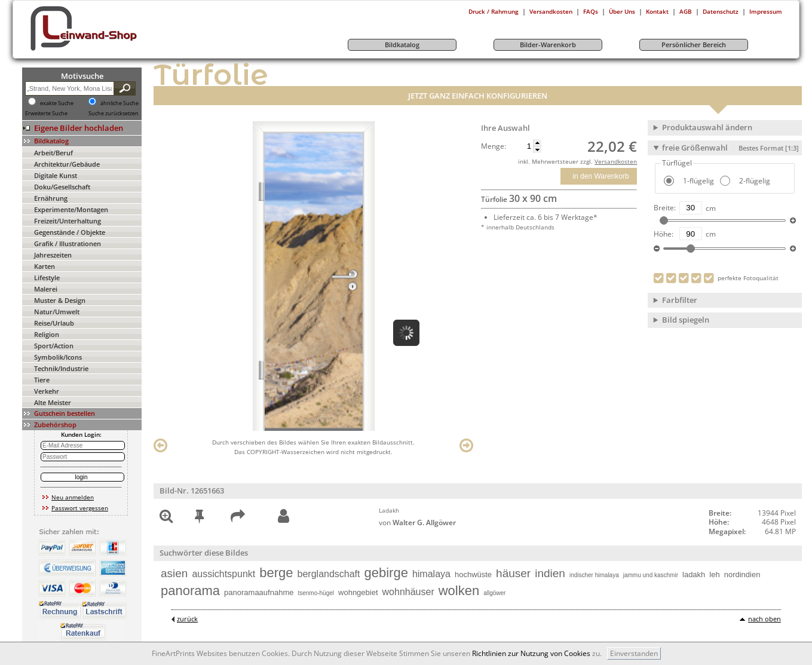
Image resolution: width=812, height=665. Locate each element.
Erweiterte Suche (46, 114)
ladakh (694, 574)
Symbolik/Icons (58, 357)
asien (174, 573)
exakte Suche (57, 103)
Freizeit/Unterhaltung (68, 221)
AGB (686, 11)
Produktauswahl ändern (707, 127)
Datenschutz (721, 11)
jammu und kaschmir (651, 575)
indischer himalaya (594, 575)
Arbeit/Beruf (53, 153)
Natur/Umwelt (57, 312)
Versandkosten (551, 11)
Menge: (494, 146)
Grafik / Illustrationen (68, 243)
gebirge (386, 573)
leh (714, 574)
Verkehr (47, 391)
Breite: (665, 208)
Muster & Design (60, 300)
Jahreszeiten (53, 255)
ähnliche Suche (119, 103)
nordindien (742, 574)
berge (276, 573)
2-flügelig (754, 181)
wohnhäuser (408, 592)
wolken (459, 591)
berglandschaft (329, 574)
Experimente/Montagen (71, 209)
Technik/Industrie (61, 368)
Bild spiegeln (686, 320)
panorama (190, 591)
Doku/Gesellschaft (62, 187)
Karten (45, 266)
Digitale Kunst (56, 175)
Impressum (766, 11)
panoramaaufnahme (259, 592)
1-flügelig (698, 181)
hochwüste (473, 574)
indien (550, 573)
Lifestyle (47, 278)
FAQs (591, 11)
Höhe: (664, 234)
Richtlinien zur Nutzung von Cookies (531, 653)
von (417, 522)
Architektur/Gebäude (67, 164)
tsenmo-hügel (316, 593)
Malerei (46, 289)
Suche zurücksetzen (114, 114)
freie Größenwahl (730, 148)
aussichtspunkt (223, 574)
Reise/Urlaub (54, 323)
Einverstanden (634, 653)
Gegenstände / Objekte (70, 232)
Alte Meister (53, 402)
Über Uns (622, 11)
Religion (47, 334)
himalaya (431, 574)
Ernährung (51, 198)
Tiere (42, 380)
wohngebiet (358, 592)
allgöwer (494, 593)
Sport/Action (54, 346)
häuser (513, 573)
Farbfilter (680, 300)
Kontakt (657, 11)
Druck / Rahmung (494, 11)
